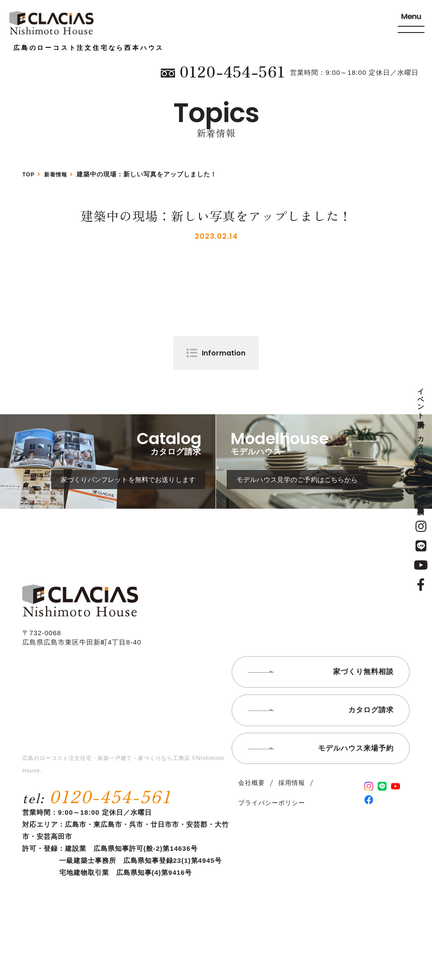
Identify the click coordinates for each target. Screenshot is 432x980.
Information (224, 353)
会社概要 (252, 813)
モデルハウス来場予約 (356, 778)
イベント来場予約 (421, 400)
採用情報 (292, 813)
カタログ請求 (421, 447)
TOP (29, 174)
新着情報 (60, 174)
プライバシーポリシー (272, 833)
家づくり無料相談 (421, 490)
